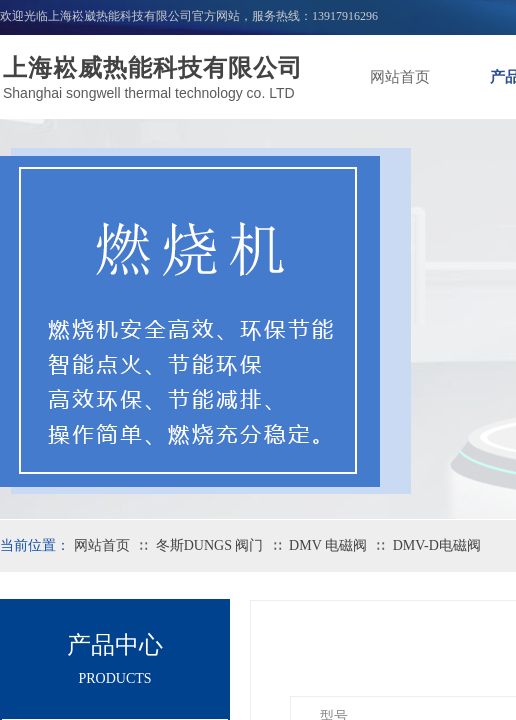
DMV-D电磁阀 (437, 545)
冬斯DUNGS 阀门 (210, 545)
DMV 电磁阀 (328, 545)
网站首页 (400, 77)
